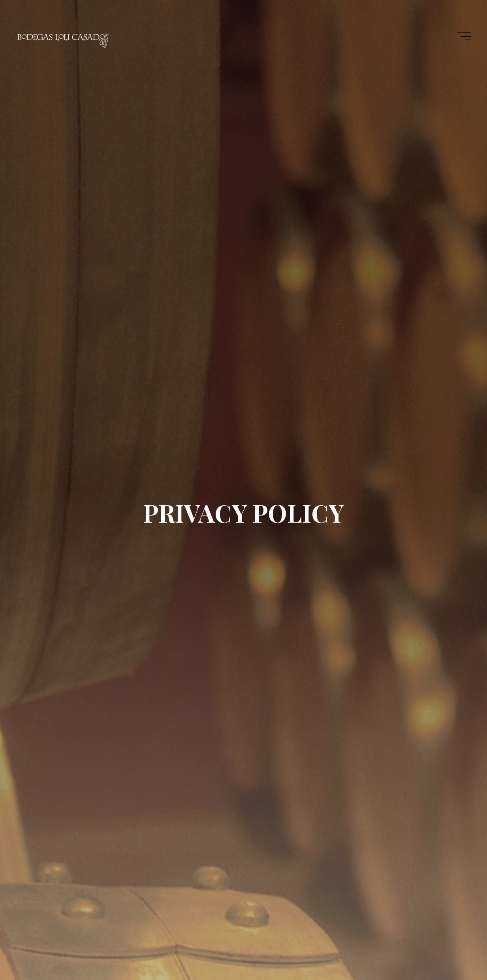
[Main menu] (464, 36)
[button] (470, 11)
